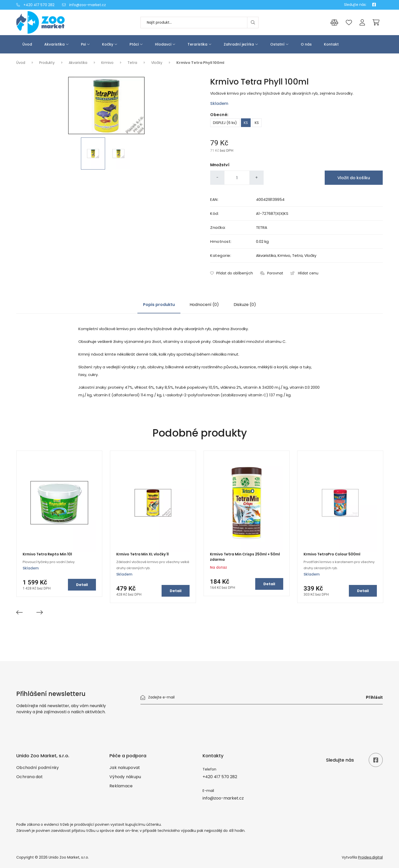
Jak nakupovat (125, 768)
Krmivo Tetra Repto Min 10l (47, 554)
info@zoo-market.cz (84, 5)
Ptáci (134, 44)
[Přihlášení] (362, 23)
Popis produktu (159, 305)
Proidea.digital (370, 857)
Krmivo (108, 63)
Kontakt (331, 44)
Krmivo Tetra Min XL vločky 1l (142, 554)
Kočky (108, 44)
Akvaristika (54, 44)
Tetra (133, 63)
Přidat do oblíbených (232, 273)
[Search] (253, 23)
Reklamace (121, 786)
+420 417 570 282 (35, 5)
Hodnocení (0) (204, 305)
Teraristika (197, 44)
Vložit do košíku (354, 178)
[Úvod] (60, 22)
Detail (82, 585)
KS (246, 123)
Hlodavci (163, 44)
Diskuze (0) (245, 305)
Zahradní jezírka (239, 44)
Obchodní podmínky (38, 768)
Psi (83, 44)
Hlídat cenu (304, 273)
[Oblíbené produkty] (349, 23)
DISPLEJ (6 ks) (225, 123)
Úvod (27, 44)
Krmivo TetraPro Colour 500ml (332, 554)
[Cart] (376, 22)
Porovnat (272, 273)
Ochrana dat (30, 777)
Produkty (47, 63)
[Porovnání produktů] (334, 23)
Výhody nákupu (125, 777)
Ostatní (277, 44)
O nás (306, 44)
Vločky (157, 63)
